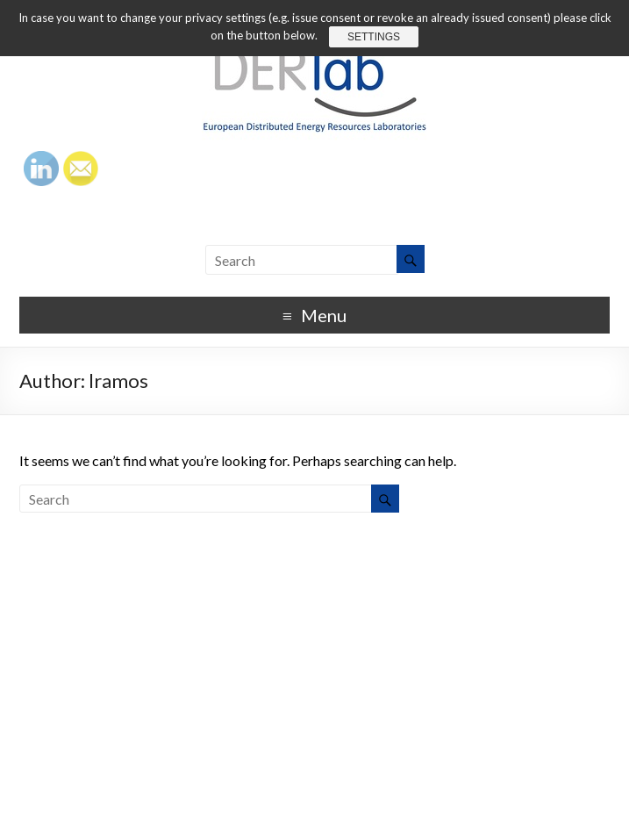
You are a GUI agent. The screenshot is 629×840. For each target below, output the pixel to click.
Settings (374, 37)
